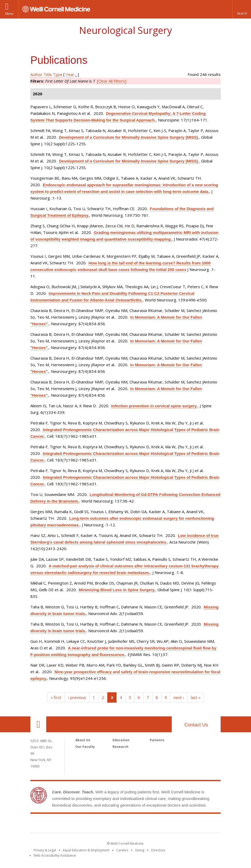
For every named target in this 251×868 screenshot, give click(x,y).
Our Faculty (85, 747)
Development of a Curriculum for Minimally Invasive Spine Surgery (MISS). (129, 137)
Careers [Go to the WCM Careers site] (122, 850)
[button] (242, 9)
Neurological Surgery (125, 30)
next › (179, 697)
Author (36, 74)
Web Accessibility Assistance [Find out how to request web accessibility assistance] (55, 855)
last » (196, 697)
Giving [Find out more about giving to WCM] (140, 850)
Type (58, 74)
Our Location (38, 724)
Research (120, 747)
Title (48, 74)
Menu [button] (9, 14)
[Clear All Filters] (112, 81)
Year (70, 74)
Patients (157, 740)
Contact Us (196, 725)
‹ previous (77, 697)
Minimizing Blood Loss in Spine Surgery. (117, 590)
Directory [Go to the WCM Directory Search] (158, 850)
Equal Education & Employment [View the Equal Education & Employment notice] (86, 850)
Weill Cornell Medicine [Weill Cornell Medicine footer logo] (125, 824)
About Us (83, 740)
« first (56, 697)
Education (121, 740)
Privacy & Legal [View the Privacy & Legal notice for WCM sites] (45, 850)
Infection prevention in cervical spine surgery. (154, 406)
